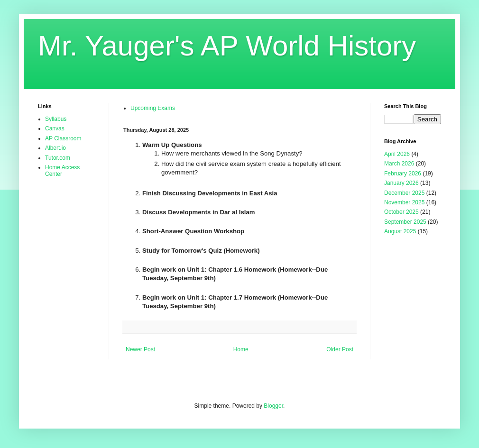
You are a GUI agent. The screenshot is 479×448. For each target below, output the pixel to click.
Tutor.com (58, 158)
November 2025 (404, 202)
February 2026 (403, 174)
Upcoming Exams (153, 108)
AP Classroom (63, 138)
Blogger (273, 406)
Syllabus (56, 119)
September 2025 (405, 222)
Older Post (340, 349)
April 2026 (397, 154)
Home (241, 349)
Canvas (55, 128)
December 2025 (404, 193)
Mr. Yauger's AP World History (227, 46)
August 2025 (400, 231)
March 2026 (399, 164)
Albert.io (55, 148)
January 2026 (401, 183)
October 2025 (401, 212)
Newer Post (140, 349)
